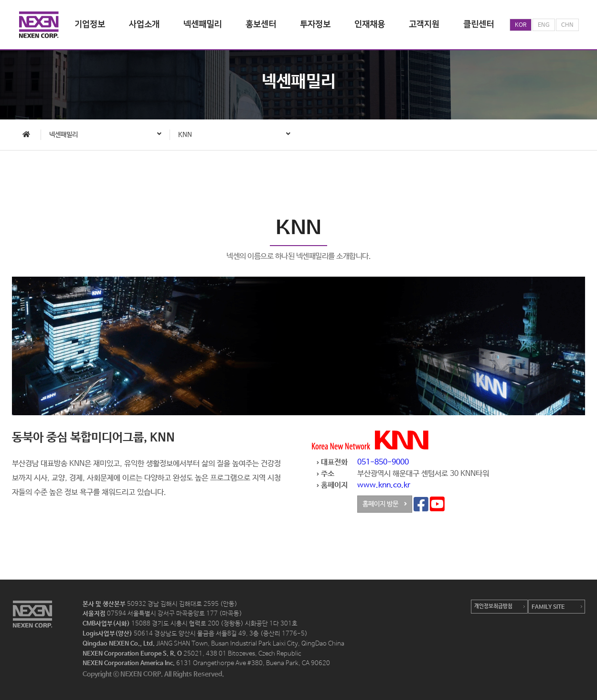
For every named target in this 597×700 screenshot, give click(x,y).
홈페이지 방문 (385, 506)
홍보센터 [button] (261, 24)
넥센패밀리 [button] (203, 24)
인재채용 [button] (370, 24)
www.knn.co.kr (384, 488)
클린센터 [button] (479, 24)
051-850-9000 (383, 465)
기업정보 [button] (90, 24)
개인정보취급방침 (493, 606)
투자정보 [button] (315, 24)
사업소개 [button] (144, 24)
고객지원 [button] (424, 24)
